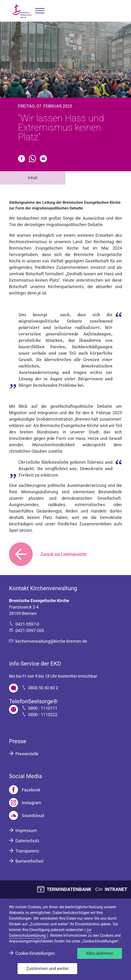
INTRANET (116, 889)
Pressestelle (27, 754)
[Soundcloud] (27, 815)
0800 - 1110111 (43, 708)
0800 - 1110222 (43, 715)
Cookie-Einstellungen (35, 953)
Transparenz (27, 851)
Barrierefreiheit (29, 861)
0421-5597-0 (27, 624)
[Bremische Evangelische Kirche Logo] (22, 11)
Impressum (26, 830)
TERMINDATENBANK (69, 889)
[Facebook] (25, 790)
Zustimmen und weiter (47, 968)
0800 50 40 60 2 (43, 688)
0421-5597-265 (30, 630)
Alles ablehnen (100, 953)
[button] (40, 11)
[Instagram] (25, 803)
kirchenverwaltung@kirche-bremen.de (51, 641)
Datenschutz (27, 841)
